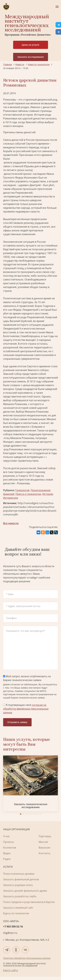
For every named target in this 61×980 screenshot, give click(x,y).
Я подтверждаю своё (26, 709)
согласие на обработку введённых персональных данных (26, 709)
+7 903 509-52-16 (13, 927)
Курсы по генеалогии (16, 913)
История (48, 494)
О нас (6, 836)
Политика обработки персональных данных (27, 958)
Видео (7, 853)
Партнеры (45, 836)
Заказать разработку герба (20, 896)
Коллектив (10, 848)
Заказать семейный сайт (18, 908)
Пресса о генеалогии (28, 494)
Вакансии (44, 848)
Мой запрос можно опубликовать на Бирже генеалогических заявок (27, 678)
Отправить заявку (17, 722)
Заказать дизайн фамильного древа (25, 891)
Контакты (44, 853)
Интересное (11, 498)
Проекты (9, 842)
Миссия (43, 842)
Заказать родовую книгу (18, 885)
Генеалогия (22, 490)
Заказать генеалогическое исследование (31, 806)
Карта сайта (10, 970)
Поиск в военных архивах (19, 874)
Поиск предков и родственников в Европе (29, 902)
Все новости (11, 523)
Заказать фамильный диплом (21, 879)
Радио (7, 859)
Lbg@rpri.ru (10, 933)
